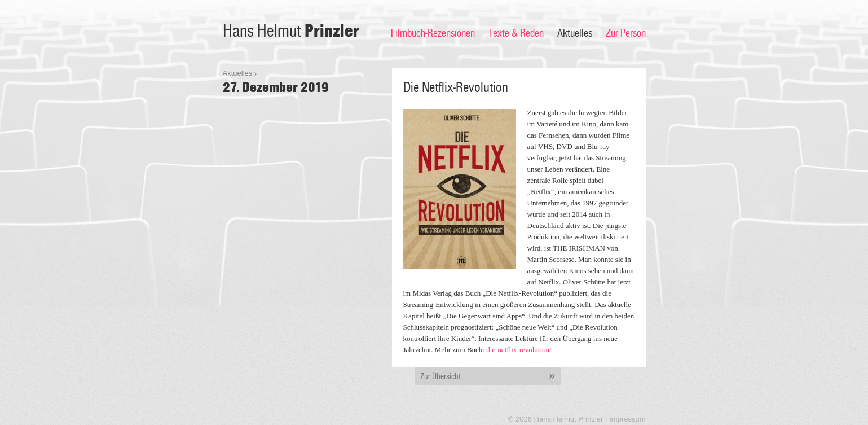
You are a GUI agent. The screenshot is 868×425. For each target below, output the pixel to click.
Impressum (627, 419)
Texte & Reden (516, 33)
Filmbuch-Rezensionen (433, 33)
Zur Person (626, 33)
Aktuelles (575, 33)
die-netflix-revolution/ (519, 350)
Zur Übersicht (491, 376)
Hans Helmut (291, 31)
